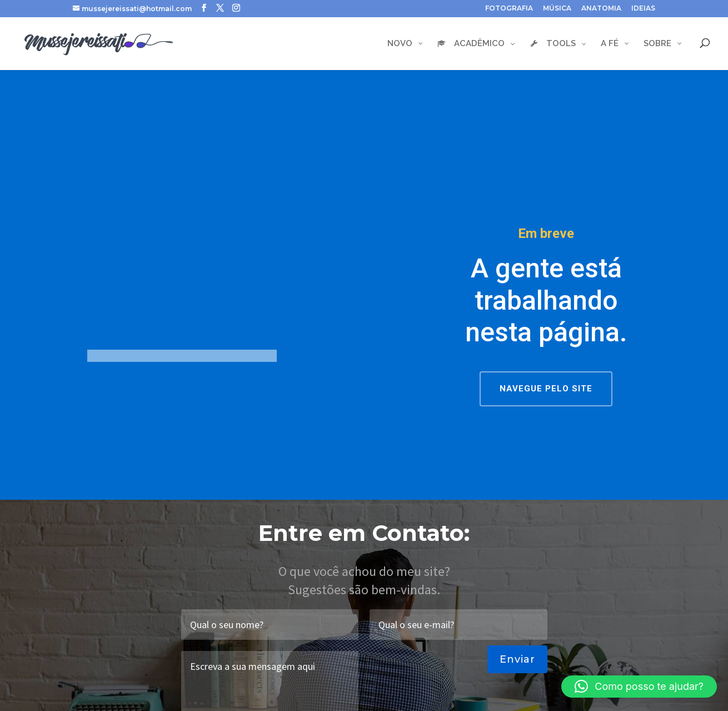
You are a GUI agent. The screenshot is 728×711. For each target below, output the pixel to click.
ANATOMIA (601, 9)
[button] (639, 687)
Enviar (517, 659)
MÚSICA (557, 9)
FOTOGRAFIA (509, 9)
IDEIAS (643, 9)
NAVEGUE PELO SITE (546, 389)
